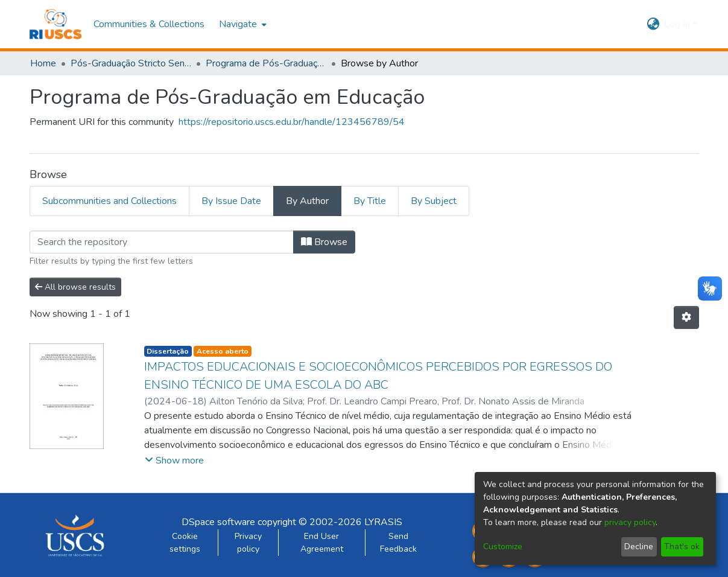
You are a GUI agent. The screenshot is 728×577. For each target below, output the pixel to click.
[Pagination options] (686, 317)
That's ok (682, 547)
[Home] (56, 24)
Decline (639, 547)
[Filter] (162, 242)
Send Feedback (398, 543)
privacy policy (630, 522)
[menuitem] (242, 24)
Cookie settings (185, 543)
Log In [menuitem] (677, 24)
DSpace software (218, 522)
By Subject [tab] (434, 201)
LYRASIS (383, 522)
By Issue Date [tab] (231, 201)
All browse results (75, 287)
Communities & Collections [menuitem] (149, 24)
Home (43, 63)
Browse (324, 242)
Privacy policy (248, 543)
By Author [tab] (307, 201)
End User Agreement (322, 543)
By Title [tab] (370, 201)
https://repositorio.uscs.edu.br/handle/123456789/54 (292, 122)
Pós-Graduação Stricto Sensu (131, 63)
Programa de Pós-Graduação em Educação (266, 63)
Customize (503, 547)
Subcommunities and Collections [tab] (109, 201)
